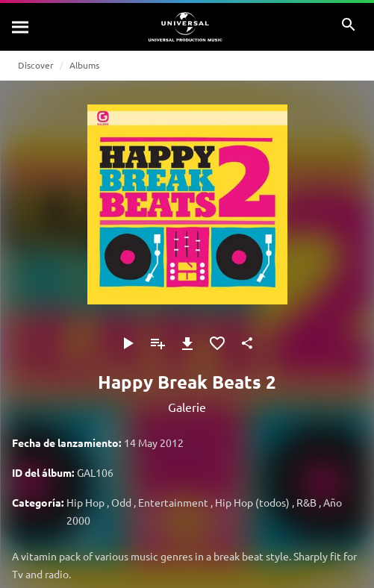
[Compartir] (247, 343)
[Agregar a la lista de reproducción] (158, 343)
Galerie (187, 407)
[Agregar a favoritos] (217, 343)
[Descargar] (187, 343)
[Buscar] (21, 27)
